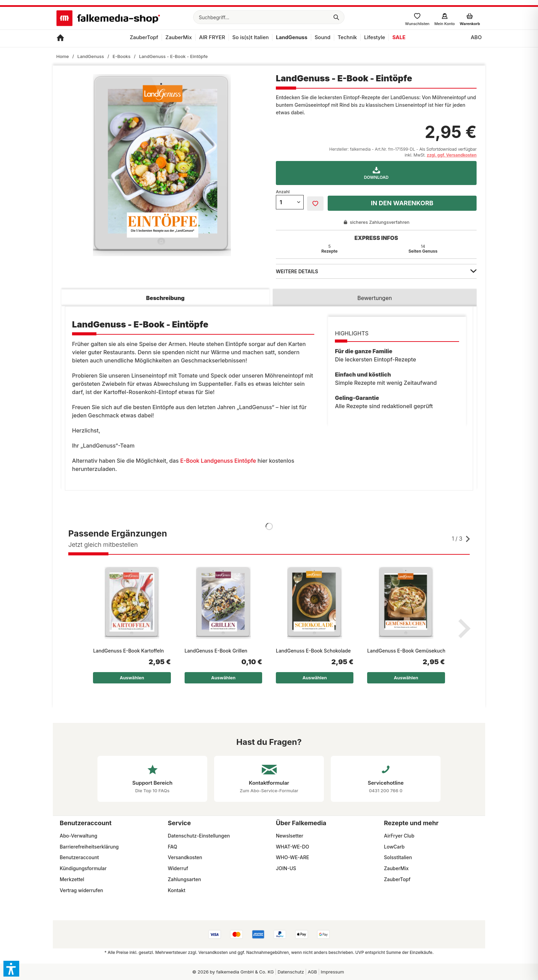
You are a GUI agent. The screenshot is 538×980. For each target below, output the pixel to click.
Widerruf (178, 868)
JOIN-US (286, 868)
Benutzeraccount (79, 857)
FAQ (172, 847)
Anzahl (283, 192)
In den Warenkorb (402, 203)
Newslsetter (290, 836)
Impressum (332, 972)
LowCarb (394, 847)
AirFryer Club (399, 836)
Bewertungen (375, 298)
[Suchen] (336, 17)
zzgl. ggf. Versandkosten (452, 155)
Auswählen (132, 678)
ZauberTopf (397, 879)
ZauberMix (396, 868)
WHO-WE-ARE (293, 857)
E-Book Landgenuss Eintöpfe (217, 461)
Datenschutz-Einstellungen (199, 836)
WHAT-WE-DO (293, 847)
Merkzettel (72, 879)
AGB (312, 972)
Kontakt (177, 890)
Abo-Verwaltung (78, 836)
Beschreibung (165, 298)
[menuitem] (269, 17)
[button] (11, 969)
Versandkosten (185, 857)
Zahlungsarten (184, 879)
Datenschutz (291, 972)
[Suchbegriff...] (269, 17)
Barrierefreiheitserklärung (89, 847)
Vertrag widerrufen (81, 890)
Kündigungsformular (83, 868)
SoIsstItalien (398, 857)
